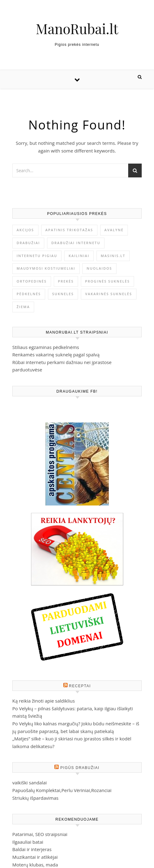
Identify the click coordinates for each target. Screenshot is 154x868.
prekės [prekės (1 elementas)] (66, 281)
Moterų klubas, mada (35, 865)
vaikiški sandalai (30, 783)
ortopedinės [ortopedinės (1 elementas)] (32, 281)
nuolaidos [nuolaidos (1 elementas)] (99, 268)
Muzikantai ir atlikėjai (35, 857)
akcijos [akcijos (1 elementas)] (25, 230)
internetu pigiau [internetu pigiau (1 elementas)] (37, 256)
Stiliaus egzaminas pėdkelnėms (46, 347)
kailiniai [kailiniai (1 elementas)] (79, 256)
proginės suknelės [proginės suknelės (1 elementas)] (108, 281)
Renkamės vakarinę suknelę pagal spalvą (56, 355)
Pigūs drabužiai (80, 768)
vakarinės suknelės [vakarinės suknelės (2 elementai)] (109, 294)
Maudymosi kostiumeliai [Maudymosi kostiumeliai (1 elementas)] (46, 268)
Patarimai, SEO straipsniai (40, 834)
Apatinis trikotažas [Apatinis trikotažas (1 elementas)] (69, 230)
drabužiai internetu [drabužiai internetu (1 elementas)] (76, 243)
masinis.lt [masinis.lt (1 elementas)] (113, 256)
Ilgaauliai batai (28, 842)
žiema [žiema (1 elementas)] (23, 307)
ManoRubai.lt (77, 28)
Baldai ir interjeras (32, 849)
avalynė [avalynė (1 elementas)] (114, 230)
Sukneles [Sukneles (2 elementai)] (63, 294)
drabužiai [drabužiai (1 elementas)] (28, 243)
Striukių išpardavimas (35, 798)
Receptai (80, 686)
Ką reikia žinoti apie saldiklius (43, 701)
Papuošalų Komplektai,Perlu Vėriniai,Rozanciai (62, 790)
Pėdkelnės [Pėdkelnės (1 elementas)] (29, 294)
